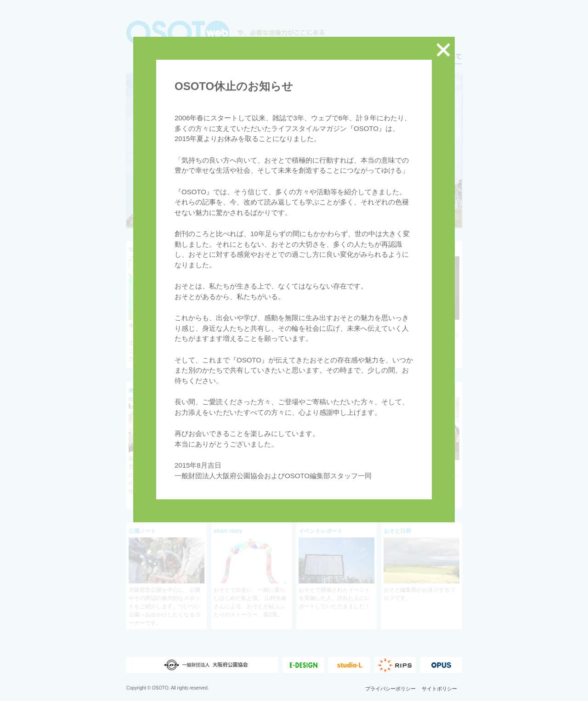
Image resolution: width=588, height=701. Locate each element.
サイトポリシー (439, 696)
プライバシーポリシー (390, 696)
